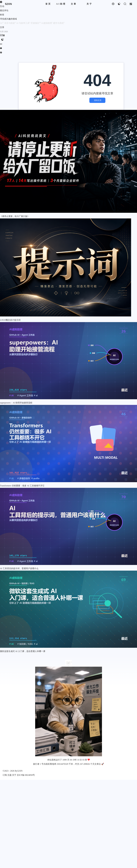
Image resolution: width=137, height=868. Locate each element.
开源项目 (36, 23)
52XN (20, 771)
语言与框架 (10, 23)
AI (2, 23)
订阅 (5, 775)
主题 (9, 775)
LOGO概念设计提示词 (10, 320)
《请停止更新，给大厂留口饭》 (15, 216)
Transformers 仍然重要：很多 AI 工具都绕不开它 (22, 486)
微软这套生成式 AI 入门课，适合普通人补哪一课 (23, 651)
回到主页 (97, 100)
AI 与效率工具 (23, 23)
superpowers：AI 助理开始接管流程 (16, 403)
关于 (14, 775)
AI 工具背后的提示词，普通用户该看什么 (19, 568)
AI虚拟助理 (47, 23)
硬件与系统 (59, 23)
